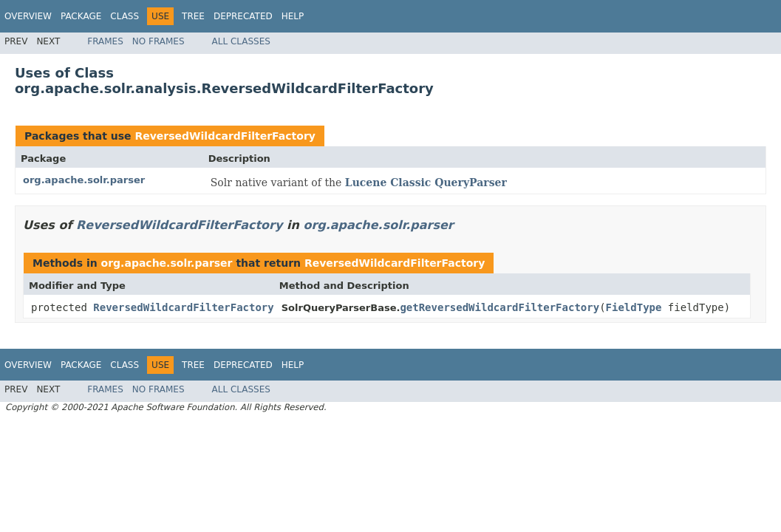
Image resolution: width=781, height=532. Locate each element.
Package (81, 16)
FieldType (634, 307)
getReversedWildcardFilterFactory (499, 307)
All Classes (241, 41)
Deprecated (243, 16)
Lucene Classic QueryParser (426, 183)
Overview (28, 16)
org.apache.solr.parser (84, 180)
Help (293, 16)
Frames (105, 41)
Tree (193, 16)
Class (125, 16)
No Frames (158, 41)
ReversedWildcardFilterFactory (225, 136)
